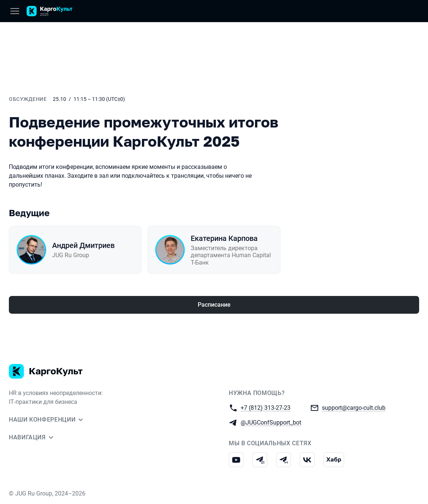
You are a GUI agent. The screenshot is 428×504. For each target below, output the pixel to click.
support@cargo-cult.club (354, 407)
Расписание (214, 305)
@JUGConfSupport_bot (271, 422)
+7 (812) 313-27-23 (266, 407)
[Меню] (15, 11)
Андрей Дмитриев (83, 245)
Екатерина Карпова (224, 238)
